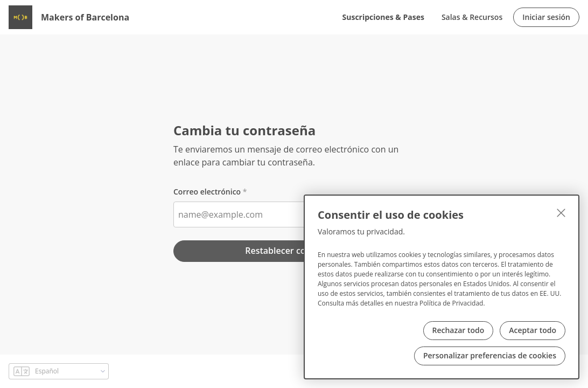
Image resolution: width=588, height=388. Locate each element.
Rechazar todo (458, 330)
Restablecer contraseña (294, 251)
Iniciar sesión (546, 17)
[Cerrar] (561, 213)
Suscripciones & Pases (383, 17)
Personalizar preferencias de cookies (490, 355)
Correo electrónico (207, 192)
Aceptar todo (533, 330)
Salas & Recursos (472, 17)
